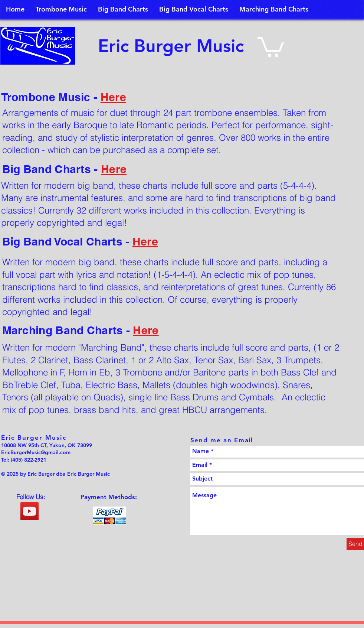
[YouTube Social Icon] (29, 511)
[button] (271, 46)
